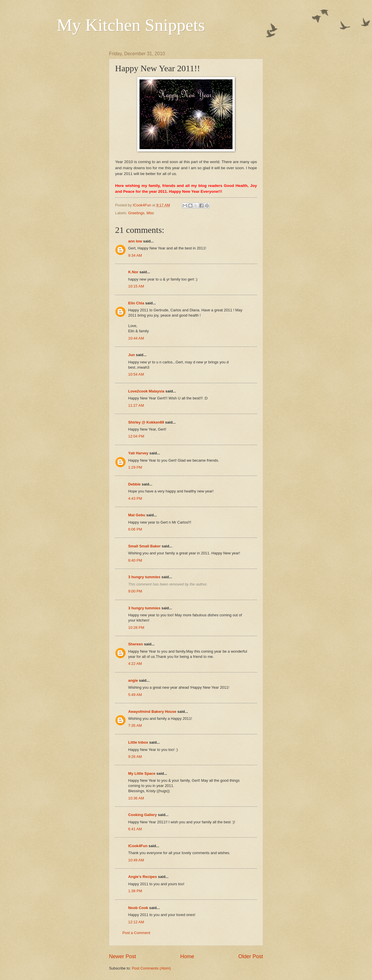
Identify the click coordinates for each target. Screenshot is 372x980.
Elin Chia (136, 303)
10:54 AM (136, 374)
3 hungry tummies (144, 577)
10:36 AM (136, 798)
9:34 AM (135, 255)
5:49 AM (135, 695)
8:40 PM (135, 560)
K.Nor (133, 272)
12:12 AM (136, 922)
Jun (132, 355)
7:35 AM (135, 725)
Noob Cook (138, 908)
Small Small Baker (144, 546)
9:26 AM (135, 757)
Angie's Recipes (143, 877)
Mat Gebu (137, 515)
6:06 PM (135, 529)
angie (133, 680)
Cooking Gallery (143, 815)
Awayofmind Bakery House (152, 712)
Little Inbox (138, 742)
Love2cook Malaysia (146, 391)
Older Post (251, 956)
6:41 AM (135, 829)
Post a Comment (136, 933)
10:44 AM (136, 338)
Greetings (136, 213)
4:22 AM (135, 664)
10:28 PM (136, 628)
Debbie (134, 484)
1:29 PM (135, 467)
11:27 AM (136, 405)
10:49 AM (136, 860)
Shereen (136, 644)
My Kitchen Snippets (131, 25)
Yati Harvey (138, 453)
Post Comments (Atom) (151, 968)
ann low (135, 241)
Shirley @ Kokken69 (146, 422)
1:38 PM (135, 891)
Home (187, 956)
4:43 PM (135, 498)
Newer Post (122, 956)
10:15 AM (136, 286)
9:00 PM (135, 591)
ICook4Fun (138, 846)
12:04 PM (136, 436)
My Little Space (142, 773)
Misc (150, 213)
